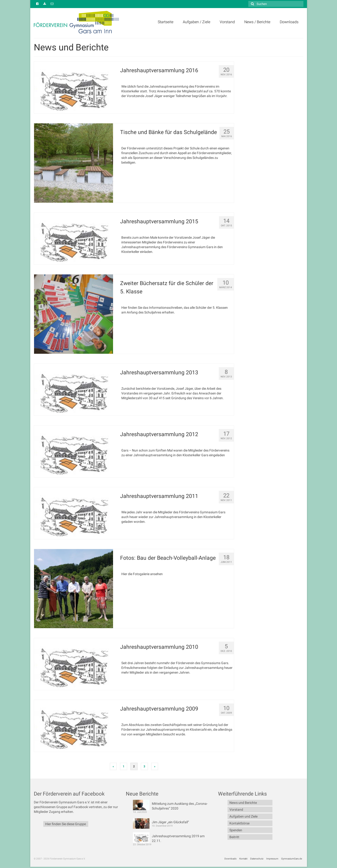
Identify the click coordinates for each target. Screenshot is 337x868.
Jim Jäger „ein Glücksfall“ (170, 822)
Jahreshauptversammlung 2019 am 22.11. (178, 838)
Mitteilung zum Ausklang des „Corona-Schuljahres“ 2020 (180, 806)
